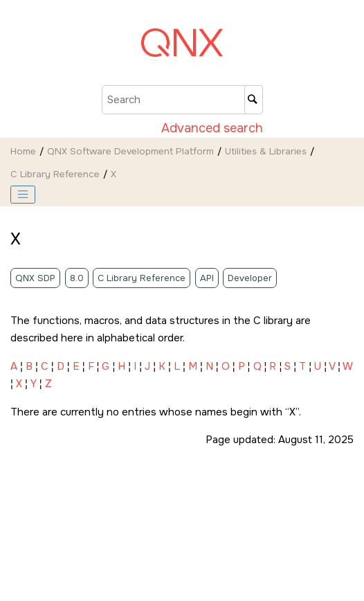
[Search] (254, 100)
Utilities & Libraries (266, 151)
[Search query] (182, 100)
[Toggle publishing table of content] (23, 195)
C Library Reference (55, 174)
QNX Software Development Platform (130, 151)
